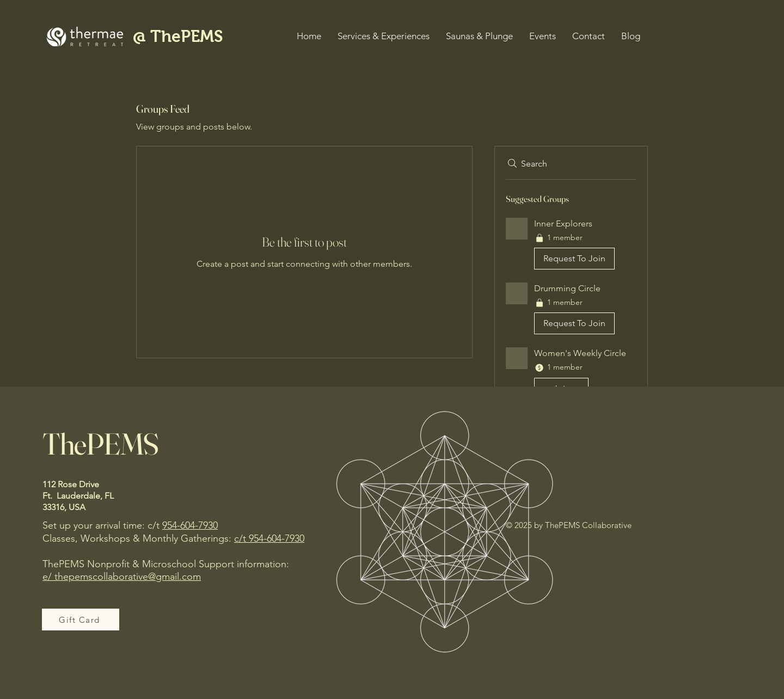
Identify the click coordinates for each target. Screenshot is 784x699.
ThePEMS (100, 444)
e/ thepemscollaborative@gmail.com (122, 577)
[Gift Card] (81, 620)
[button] (384, 36)
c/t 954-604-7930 (269, 538)
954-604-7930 (190, 525)
